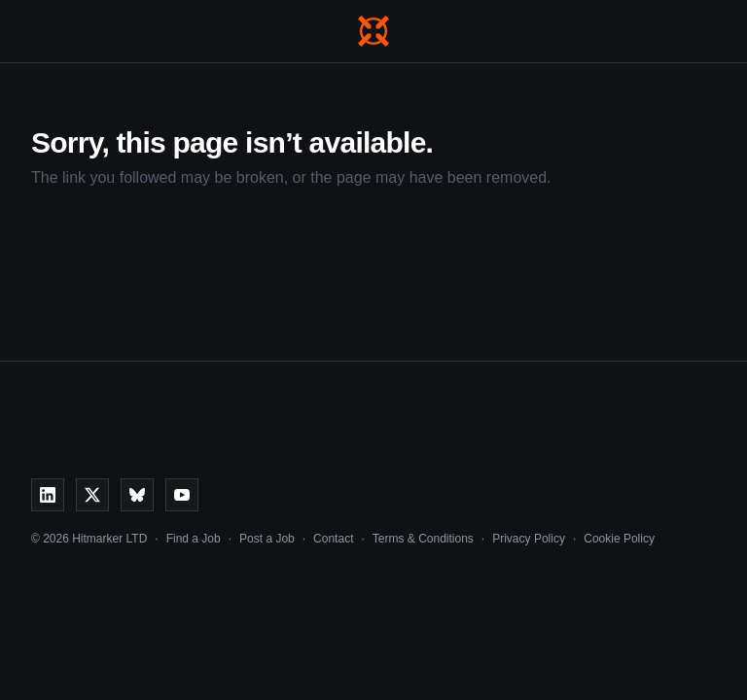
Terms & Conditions (423, 539)
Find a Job (194, 539)
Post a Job (267, 539)
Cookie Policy (619, 539)
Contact (333, 539)
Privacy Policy (529, 539)
